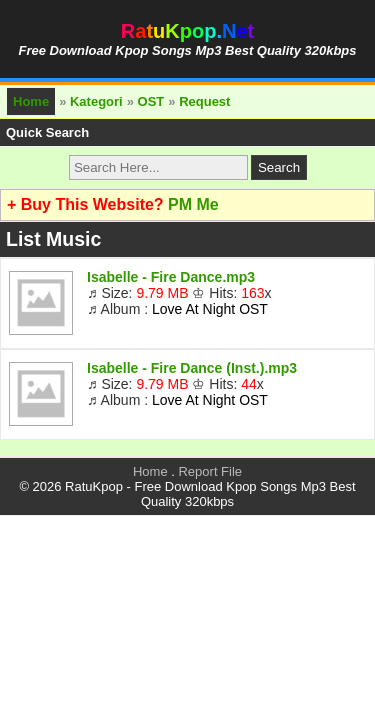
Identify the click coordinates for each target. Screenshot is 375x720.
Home (31, 101)
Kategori (96, 101)
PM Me (193, 204)
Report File (210, 471)
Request (204, 101)
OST (151, 101)
